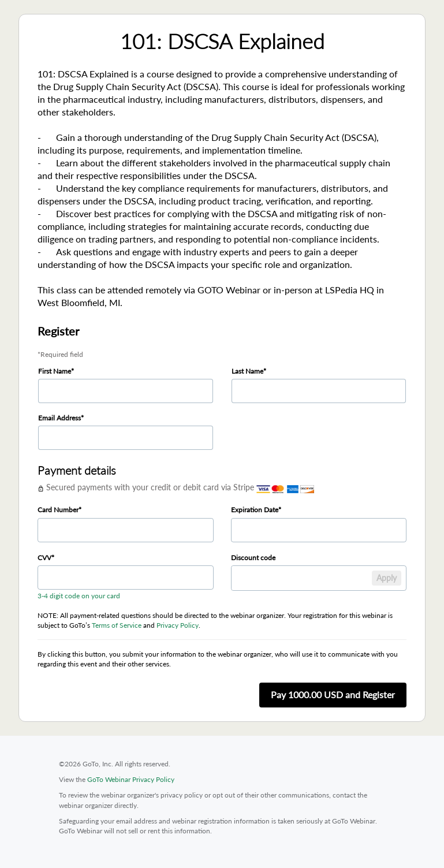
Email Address (59, 418)
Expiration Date (255, 510)
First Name (55, 371)
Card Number (58, 510)
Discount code (253, 558)
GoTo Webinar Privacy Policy (131, 779)
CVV (44, 558)
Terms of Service (117, 625)
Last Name (247, 371)
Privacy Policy (178, 625)
